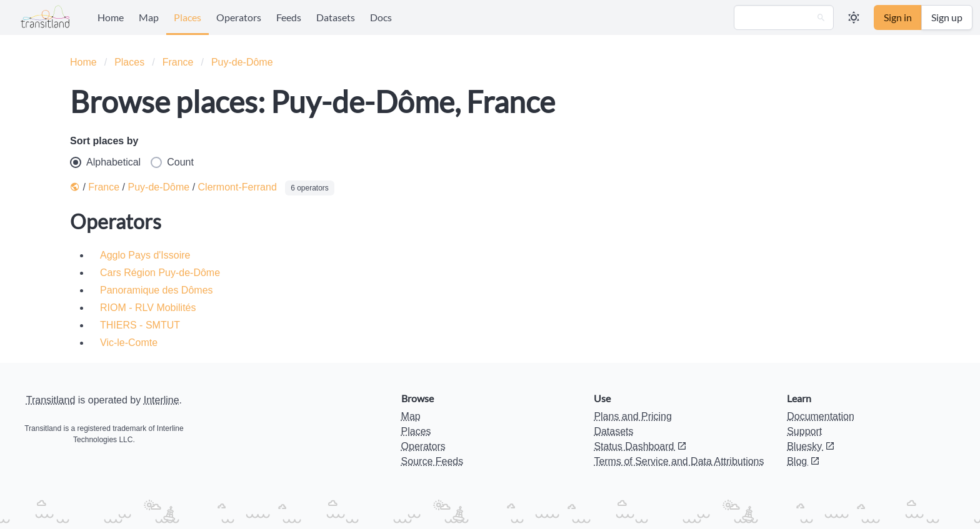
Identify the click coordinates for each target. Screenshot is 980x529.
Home (111, 17)
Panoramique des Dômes (157, 290)
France (178, 62)
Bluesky (811, 446)
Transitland (51, 400)
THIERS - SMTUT (140, 325)
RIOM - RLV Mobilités (148, 308)
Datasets (336, 17)
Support (804, 431)
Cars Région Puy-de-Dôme (160, 273)
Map (149, 17)
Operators (239, 17)
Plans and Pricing (633, 416)
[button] (854, 17)
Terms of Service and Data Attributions (679, 461)
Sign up (947, 17)
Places (187, 17)
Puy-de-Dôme (242, 62)
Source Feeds (432, 461)
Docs (381, 17)
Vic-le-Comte (129, 343)
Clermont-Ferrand (237, 187)
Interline (162, 400)
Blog (803, 461)
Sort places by (104, 141)
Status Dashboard (640, 446)
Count (172, 162)
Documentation (821, 416)
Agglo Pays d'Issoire (145, 255)
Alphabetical (105, 162)
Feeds (289, 17)
